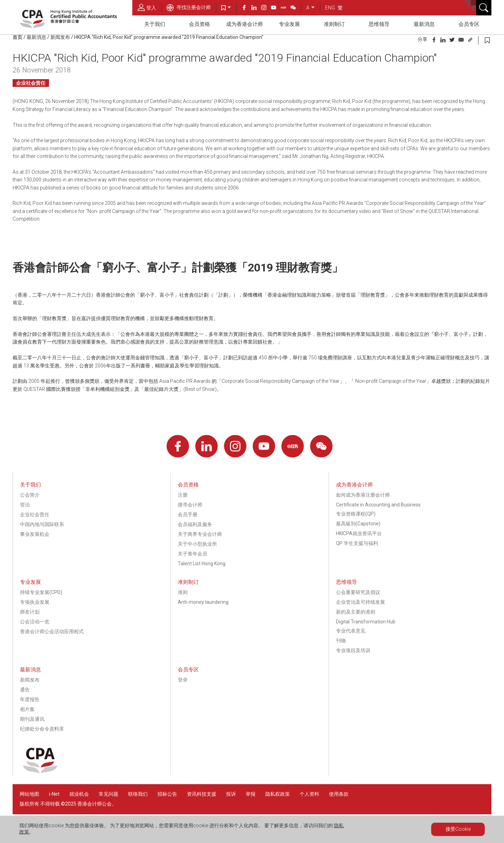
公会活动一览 (35, 622)
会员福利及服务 (195, 524)
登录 (183, 680)
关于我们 (155, 24)
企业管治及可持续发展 (360, 602)
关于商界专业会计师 (200, 534)
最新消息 (424, 24)
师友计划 (30, 612)
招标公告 (167, 794)
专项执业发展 (35, 602)
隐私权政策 (278, 794)
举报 (251, 794)
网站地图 (29, 794)
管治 (25, 505)
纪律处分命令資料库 (42, 729)
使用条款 (339, 794)
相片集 (27, 709)
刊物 (341, 641)
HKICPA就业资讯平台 (359, 533)
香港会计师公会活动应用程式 (52, 631)
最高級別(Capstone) (358, 524)
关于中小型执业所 (197, 544)
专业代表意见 (351, 631)
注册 (183, 495)
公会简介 (30, 495)
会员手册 (188, 514)
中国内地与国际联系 (42, 524)
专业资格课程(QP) (356, 514)
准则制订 (334, 24)
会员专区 (469, 24)
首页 (17, 37)
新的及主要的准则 (356, 612)
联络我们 (138, 794)
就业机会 (80, 794)
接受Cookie (458, 829)
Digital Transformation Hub (366, 622)
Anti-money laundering (203, 602)
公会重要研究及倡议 (358, 592)
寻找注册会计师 (189, 7)
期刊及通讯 (32, 719)
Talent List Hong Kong (202, 564)
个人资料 (309, 794)
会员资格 (199, 24)
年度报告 (30, 699)
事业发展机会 (35, 534)
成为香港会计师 (244, 24)
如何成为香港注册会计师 (363, 495)
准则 (183, 592)
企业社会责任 (31, 83)
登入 (147, 7)
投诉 (231, 794)
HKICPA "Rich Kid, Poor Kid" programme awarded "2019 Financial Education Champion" (169, 37)
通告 (25, 690)
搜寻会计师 (190, 505)
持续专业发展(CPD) (41, 592)
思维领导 (379, 24)
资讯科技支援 (202, 794)
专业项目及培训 (353, 650)
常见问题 (108, 794)
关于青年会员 (192, 554)
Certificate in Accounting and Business (378, 505)
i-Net (54, 794)
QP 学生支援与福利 (357, 543)
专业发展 (289, 24)
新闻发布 (60, 37)
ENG (330, 8)
